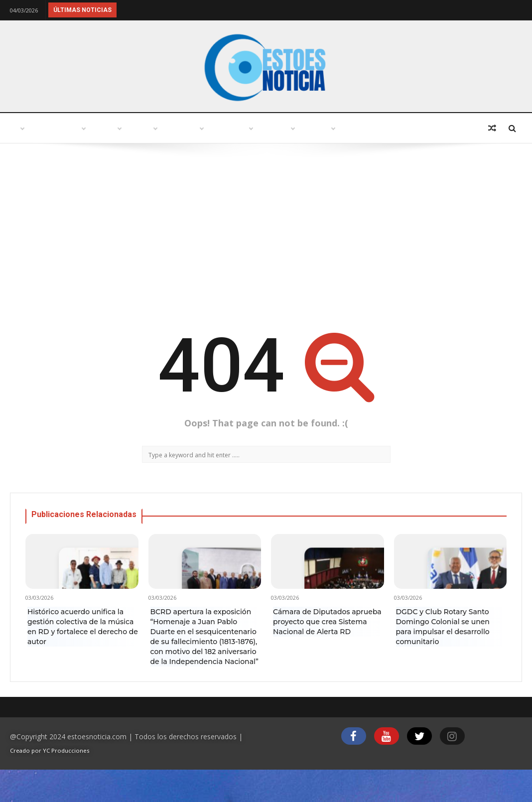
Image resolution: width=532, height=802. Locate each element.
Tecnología (360, 128)
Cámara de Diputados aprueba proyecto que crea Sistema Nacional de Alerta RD (327, 652)
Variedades (290, 128)
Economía (428, 128)
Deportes (39, 158)
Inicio (32, 128)
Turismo (168, 128)
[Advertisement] (266, 263)
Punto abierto (97, 128)
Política (227, 128)
